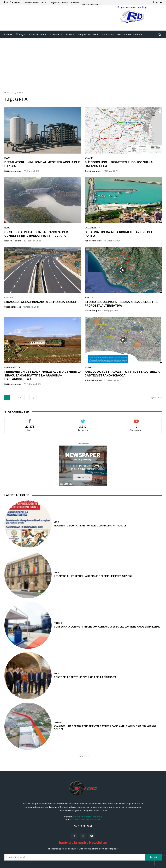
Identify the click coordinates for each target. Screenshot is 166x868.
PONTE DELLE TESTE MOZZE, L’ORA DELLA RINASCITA (85, 686)
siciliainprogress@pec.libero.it (85, 828)
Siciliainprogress (13, 180)
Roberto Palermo (13, 249)
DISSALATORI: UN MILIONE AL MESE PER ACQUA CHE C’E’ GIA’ (42, 173)
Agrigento (90, 376)
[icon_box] (92, 5)
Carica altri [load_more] (83, 765)
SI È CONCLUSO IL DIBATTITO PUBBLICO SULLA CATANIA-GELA (119, 173)
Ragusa (9, 306)
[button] (159, 43)
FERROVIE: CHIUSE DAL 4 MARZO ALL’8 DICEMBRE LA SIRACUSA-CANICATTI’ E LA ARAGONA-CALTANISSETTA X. (43, 384)
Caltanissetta (92, 236)
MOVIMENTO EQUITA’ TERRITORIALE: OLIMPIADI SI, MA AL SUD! (90, 534)
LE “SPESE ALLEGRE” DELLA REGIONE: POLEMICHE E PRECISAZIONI (93, 585)
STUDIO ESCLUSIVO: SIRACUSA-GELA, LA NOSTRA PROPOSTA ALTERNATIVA (121, 312)
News (7, 236)
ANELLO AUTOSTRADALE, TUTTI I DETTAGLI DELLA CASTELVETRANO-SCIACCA (122, 382)
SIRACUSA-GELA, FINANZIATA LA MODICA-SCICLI (40, 311)
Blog (7, 167)
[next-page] (34, 406)
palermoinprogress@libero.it (88, 826)
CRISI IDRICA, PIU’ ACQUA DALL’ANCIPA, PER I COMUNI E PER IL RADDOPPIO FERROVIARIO (37, 243)
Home (7, 101)
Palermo (58, 632)
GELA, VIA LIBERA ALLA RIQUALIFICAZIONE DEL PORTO (119, 243)
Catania (89, 167)
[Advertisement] (83, 71)
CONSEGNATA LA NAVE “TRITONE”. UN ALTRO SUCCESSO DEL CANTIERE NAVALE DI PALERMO (107, 635)
